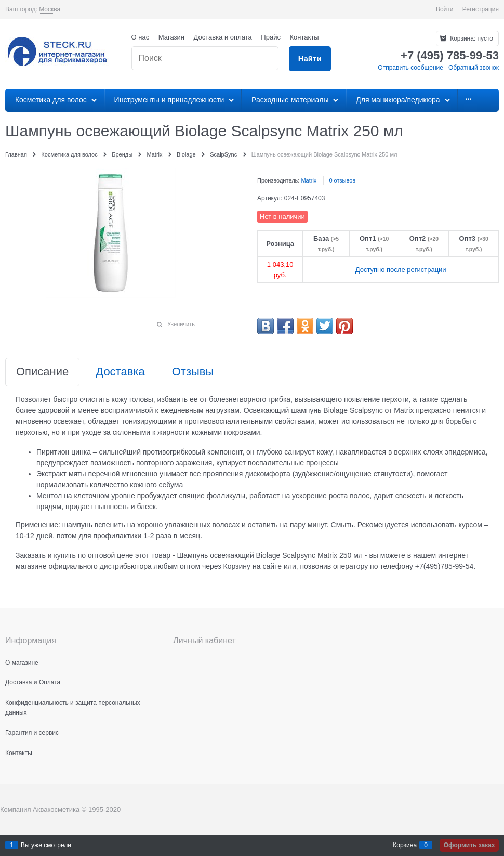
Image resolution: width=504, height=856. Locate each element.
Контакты (304, 37)
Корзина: (471, 38)
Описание (42, 372)
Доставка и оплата (223, 37)
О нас (141, 37)
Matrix (309, 180)
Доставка (120, 372)
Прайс (271, 37)
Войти (445, 9)
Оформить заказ (469, 845)
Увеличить (181, 324)
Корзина (405, 845)
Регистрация (481, 9)
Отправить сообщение (410, 68)
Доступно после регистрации (401, 270)
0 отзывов (342, 180)
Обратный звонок (474, 68)
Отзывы (193, 372)
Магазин (171, 37)
